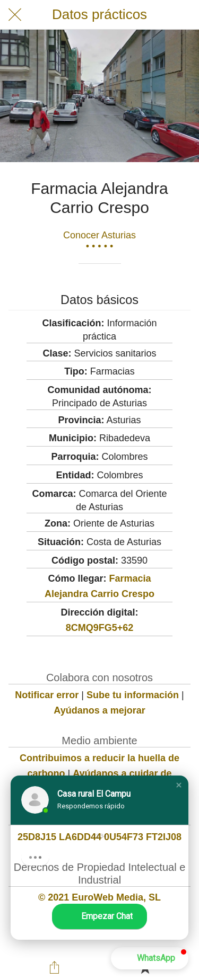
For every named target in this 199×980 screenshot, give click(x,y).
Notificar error (47, 695)
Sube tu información (133, 695)
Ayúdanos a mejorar (99, 710)
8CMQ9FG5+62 (100, 628)
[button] (179, 785)
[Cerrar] (15, 15)
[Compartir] (54, 967)
